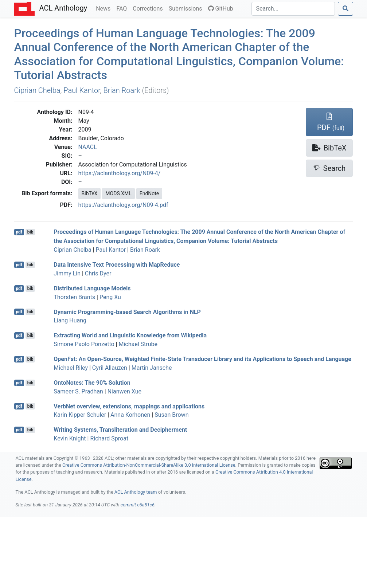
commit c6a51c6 (138, 505)
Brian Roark (122, 90)
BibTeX (90, 193)
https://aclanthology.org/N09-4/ (120, 173)
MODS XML (118, 193)
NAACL (88, 147)
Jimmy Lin (67, 273)
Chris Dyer (98, 273)
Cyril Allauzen (110, 368)
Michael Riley (71, 368)
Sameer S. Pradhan (78, 391)
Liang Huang (70, 320)
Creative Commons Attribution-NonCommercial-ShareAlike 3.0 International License (149, 465)
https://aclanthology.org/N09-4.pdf (123, 205)
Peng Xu (110, 297)
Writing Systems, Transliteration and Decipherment (120, 430)
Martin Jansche (152, 368)
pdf (19, 232)
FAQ (123, 8)
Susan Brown (171, 415)
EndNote (149, 193)
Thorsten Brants (74, 297)
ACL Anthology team (136, 492)
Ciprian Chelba (37, 90)
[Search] (293, 9)
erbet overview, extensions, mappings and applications (129, 406)
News (105, 8)
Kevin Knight (70, 438)
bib (30, 232)
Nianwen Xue (124, 391)
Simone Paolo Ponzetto (84, 344)
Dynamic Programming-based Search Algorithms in (127, 312)
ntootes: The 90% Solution (92, 383)
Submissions (187, 8)
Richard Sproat (109, 438)
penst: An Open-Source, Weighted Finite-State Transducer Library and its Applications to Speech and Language (202, 359)
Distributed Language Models (92, 288)
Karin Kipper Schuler (80, 415)
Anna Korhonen (130, 415)
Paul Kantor (82, 90)
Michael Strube (138, 344)
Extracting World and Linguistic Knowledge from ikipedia (130, 335)
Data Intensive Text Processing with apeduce (117, 265)
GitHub (221, 9)
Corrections (149, 8)
